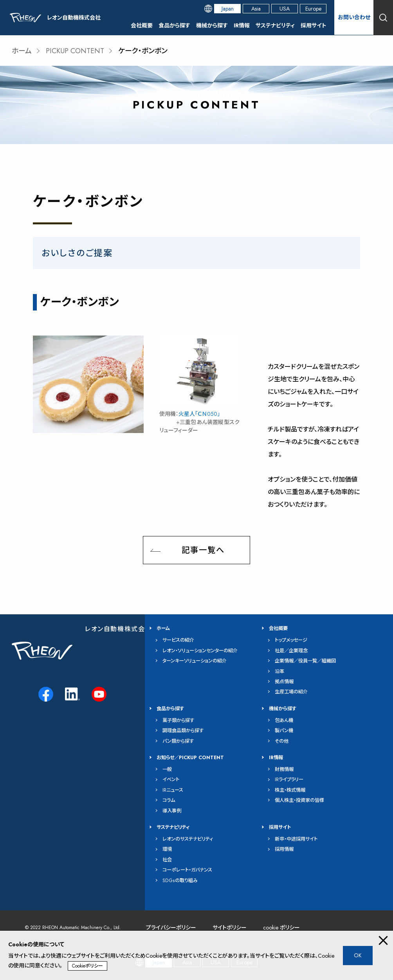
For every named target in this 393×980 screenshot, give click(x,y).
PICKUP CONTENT (75, 51)
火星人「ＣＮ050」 (199, 414)
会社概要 (142, 25)
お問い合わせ (354, 17)
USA (285, 9)
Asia (256, 9)
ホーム (22, 51)
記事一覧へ (203, 550)
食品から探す (174, 25)
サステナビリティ (275, 25)
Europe (313, 9)
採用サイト (314, 25)
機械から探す (212, 25)
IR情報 (242, 25)
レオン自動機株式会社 (118, 629)
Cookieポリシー (87, 966)
